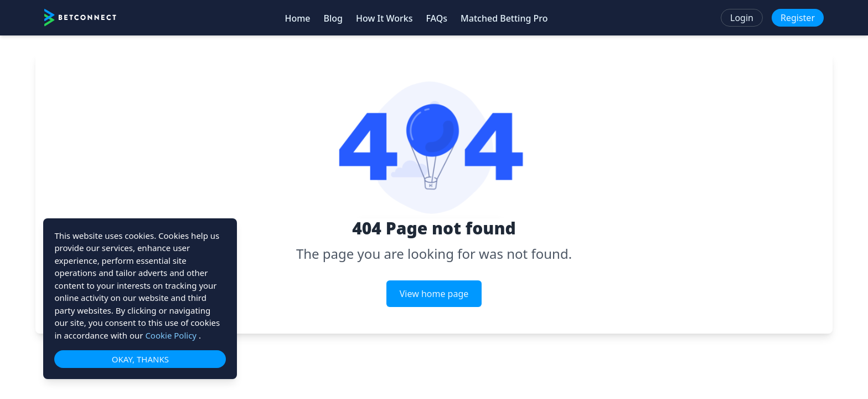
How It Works (384, 18)
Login (742, 18)
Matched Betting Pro (504, 18)
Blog (333, 18)
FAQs (436, 18)
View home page (434, 294)
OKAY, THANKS (140, 359)
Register (798, 18)
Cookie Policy (172, 335)
